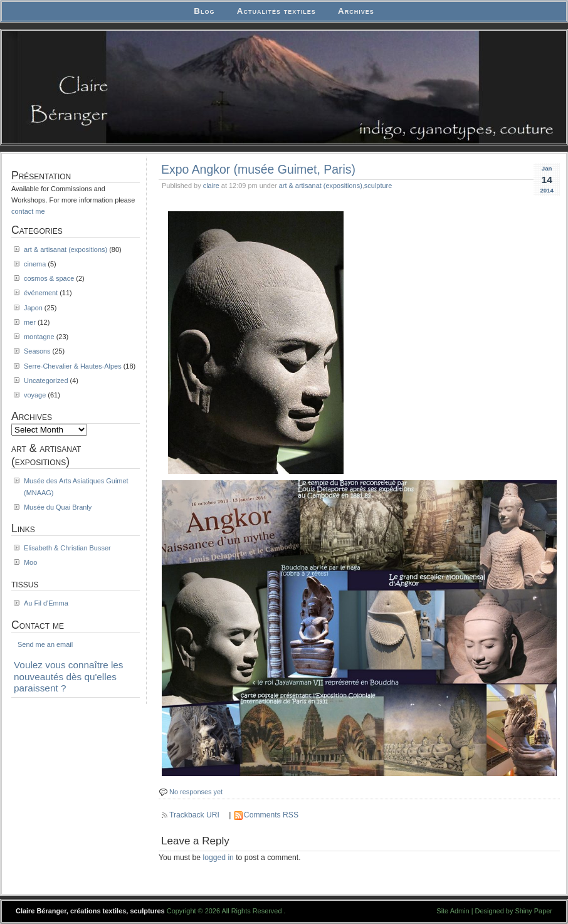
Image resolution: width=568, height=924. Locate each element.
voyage (35, 395)
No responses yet (196, 792)
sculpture (378, 186)
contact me (28, 211)
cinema (35, 264)
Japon (33, 308)
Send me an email (45, 644)
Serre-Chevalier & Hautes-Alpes (73, 366)
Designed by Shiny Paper (514, 911)
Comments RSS (271, 815)
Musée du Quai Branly (58, 507)
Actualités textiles (276, 11)
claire (211, 186)
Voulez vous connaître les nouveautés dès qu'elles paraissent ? (69, 676)
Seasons (37, 351)
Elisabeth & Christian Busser (67, 548)
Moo (30, 562)
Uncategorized (46, 381)
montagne (39, 337)
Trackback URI (194, 815)
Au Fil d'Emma (46, 603)
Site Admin (453, 911)
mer (30, 322)
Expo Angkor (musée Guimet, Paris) (258, 169)
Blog (204, 11)
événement (41, 293)
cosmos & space (49, 278)
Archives (356, 11)
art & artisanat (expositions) (321, 186)
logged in (218, 858)
